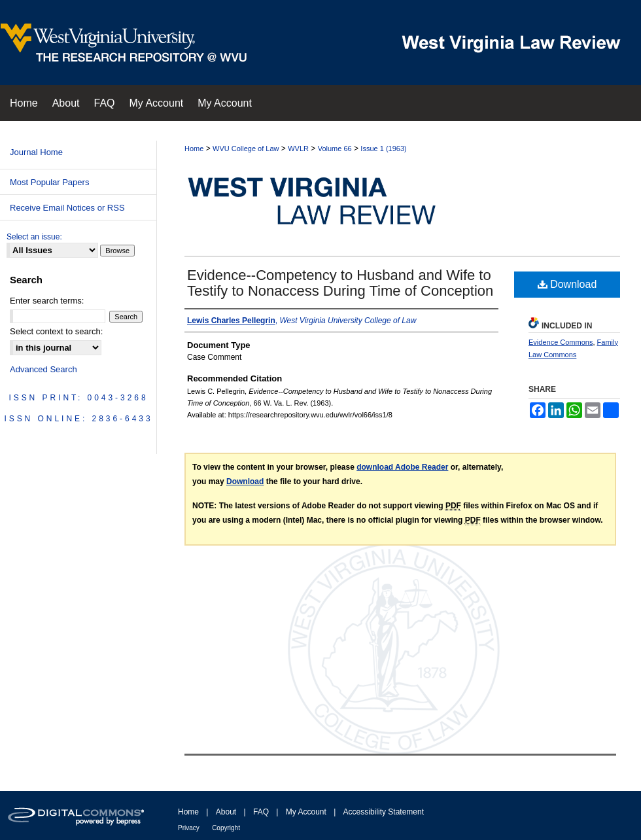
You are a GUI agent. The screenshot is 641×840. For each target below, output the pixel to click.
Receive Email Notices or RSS (67, 208)
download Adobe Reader (402, 467)
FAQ (261, 812)
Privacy (189, 828)
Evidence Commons (561, 342)
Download (567, 284)
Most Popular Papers (49, 182)
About (226, 812)
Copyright (226, 828)
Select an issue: (34, 237)
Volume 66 (335, 149)
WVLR (298, 149)
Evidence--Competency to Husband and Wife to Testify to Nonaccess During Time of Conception (340, 283)
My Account (306, 812)
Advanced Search (43, 369)
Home (194, 149)
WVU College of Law (246, 149)
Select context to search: (56, 331)
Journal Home (36, 152)
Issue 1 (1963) (383, 149)
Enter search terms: (47, 301)
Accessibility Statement (384, 812)
